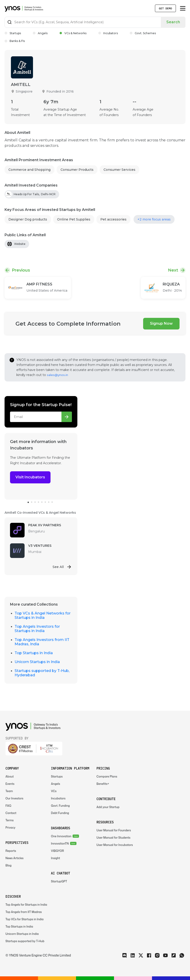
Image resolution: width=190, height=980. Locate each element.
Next (173, 270)
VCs (54, 791)
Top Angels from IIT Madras (24, 912)
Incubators (108, 33)
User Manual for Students (113, 838)
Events (10, 784)
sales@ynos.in (57, 375)
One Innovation (61, 836)
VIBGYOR (57, 851)
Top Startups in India (34, 653)
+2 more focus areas (154, 219)
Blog (9, 865)
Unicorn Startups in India (37, 662)
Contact (11, 813)
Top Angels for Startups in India (26, 905)
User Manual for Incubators (115, 845)
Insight (56, 858)
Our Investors (14, 798)
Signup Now (161, 323)
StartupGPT (59, 881)
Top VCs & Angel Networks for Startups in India (43, 615)
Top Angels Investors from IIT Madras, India (42, 642)
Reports (11, 851)
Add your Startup (108, 807)
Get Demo (165, 8)
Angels (40, 33)
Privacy (10, 828)
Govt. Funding (60, 806)
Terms (10, 820)
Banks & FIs (15, 41)
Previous (21, 270)
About (10, 776)
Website (20, 244)
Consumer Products (77, 170)
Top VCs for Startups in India (24, 919)
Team (9, 791)
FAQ (8, 806)
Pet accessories (113, 219)
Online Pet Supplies (74, 219)
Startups (13, 33)
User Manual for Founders (114, 830)
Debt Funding (60, 813)
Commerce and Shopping (29, 170)
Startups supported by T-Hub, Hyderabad (42, 673)
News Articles (14, 858)
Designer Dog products (28, 219)
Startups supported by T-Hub (25, 941)
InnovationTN (60, 844)
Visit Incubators (30, 477)
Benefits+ (103, 784)
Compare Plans (107, 776)
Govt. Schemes (143, 33)
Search (173, 22)
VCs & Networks (73, 33)
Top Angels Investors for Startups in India (37, 629)
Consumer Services (119, 170)
